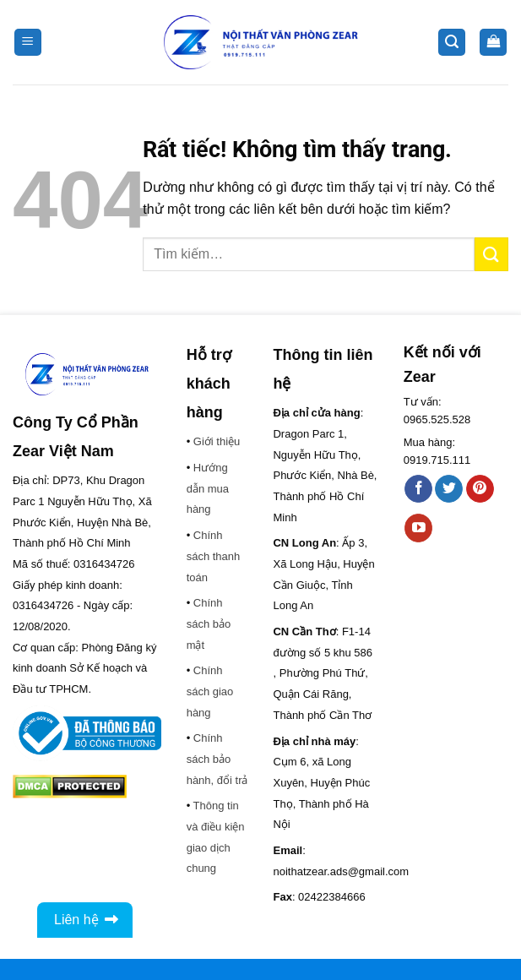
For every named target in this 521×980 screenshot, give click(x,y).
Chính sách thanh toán (214, 556)
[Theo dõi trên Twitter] (449, 489)
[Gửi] (491, 254)
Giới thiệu (217, 441)
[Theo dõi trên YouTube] (418, 528)
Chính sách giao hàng (210, 691)
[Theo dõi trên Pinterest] (480, 489)
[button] (28, 43)
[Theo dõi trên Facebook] (418, 489)
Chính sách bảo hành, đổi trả (217, 759)
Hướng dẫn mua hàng (208, 488)
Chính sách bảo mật (209, 623)
